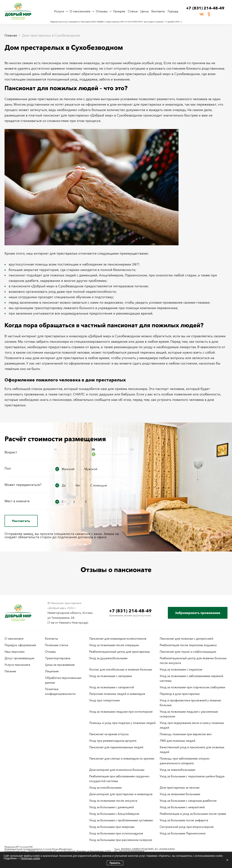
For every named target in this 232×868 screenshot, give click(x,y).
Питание (10, 671)
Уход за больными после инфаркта (184, 820)
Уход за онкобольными (105, 788)
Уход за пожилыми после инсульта (113, 801)
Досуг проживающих (19, 658)
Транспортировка (58, 658)
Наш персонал (14, 652)
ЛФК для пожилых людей (177, 741)
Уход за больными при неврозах (112, 827)
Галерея (119, 11)
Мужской (91, 469)
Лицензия (52, 671)
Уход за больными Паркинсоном (183, 833)
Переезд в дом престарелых (180, 694)
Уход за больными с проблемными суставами (121, 820)
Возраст (11, 452)
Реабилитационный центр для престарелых (120, 652)
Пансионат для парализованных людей (116, 747)
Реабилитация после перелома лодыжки (188, 645)
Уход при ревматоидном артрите (113, 741)
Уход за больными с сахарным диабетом (188, 801)
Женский (68, 469)
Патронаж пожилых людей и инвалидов (117, 694)
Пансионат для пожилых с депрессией (186, 639)
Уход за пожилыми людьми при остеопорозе (121, 712)
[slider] (94, 454)
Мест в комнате (17, 501)
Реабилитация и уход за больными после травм (193, 814)
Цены (145, 11)
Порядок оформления (20, 645)
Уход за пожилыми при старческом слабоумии (192, 687)
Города (173, 11)
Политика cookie (30, 858)
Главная (11, 35)
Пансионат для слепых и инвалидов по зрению (122, 758)
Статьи (133, 11)
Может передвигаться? (23, 485)
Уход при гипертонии (104, 700)
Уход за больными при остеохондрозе (116, 833)
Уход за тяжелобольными (177, 770)
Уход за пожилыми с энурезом (181, 669)
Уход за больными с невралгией (182, 807)
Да (64, 485)
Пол (8, 468)
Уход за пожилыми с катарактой (112, 687)
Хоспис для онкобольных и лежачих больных (121, 669)
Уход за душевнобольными (108, 658)
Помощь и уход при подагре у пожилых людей (122, 723)
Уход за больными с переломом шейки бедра (192, 776)
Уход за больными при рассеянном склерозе (121, 840)
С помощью (99, 485)
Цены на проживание (60, 665)
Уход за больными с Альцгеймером (114, 814)
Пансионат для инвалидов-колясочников (118, 639)
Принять (115, 863)
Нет (78, 485)
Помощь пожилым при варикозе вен (186, 734)
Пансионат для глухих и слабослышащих (188, 652)
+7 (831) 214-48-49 (205, 8)
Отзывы (102, 11)
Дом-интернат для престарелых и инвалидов (121, 794)
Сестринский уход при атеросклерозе (187, 827)
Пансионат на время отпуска (109, 734)
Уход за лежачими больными (180, 794)
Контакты (158, 11)
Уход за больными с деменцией (111, 807)
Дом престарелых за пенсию (180, 788)
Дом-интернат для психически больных (117, 770)
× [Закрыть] (227, 860)
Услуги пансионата (17, 665)
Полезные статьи (57, 645)
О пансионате (80, 11)
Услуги (59, 11)
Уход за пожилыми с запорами (110, 676)
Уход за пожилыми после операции (114, 645)
